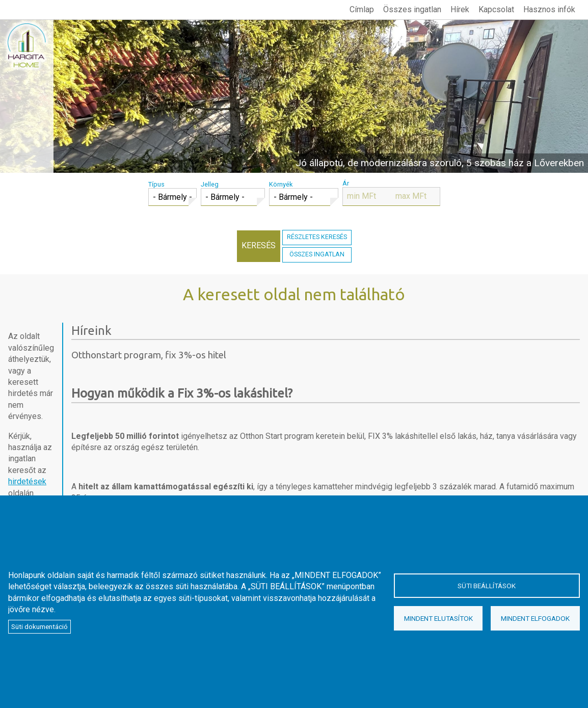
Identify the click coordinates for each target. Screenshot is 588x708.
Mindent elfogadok (535, 618)
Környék (281, 184)
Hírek (460, 9)
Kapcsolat (496, 9)
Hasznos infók (549, 9)
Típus (156, 184)
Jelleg (210, 184)
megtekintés (294, 96)
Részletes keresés (317, 237)
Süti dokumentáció (39, 626)
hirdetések (27, 481)
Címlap (362, 9)
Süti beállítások (487, 586)
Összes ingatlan (412, 9)
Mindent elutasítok (438, 618)
